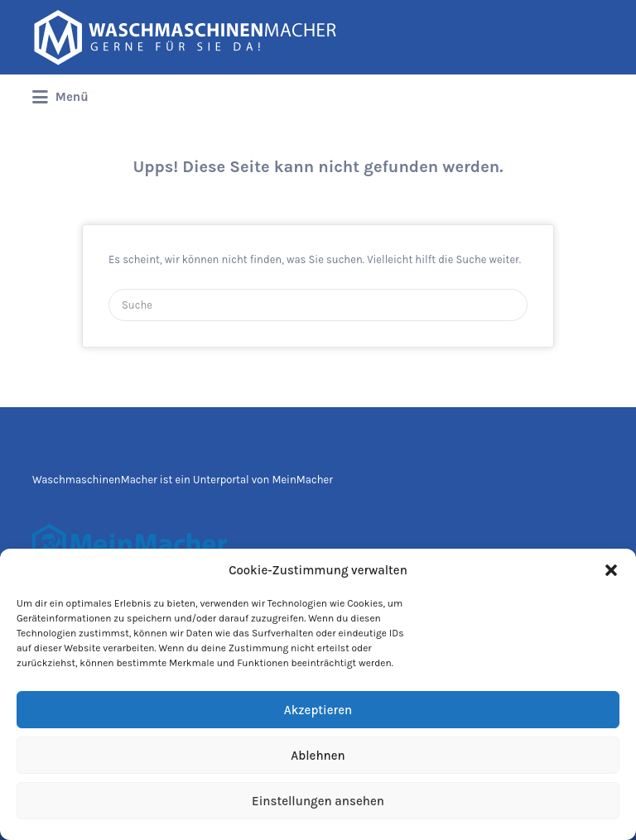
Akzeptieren (318, 710)
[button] (611, 570)
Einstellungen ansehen (318, 801)
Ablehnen (318, 756)
